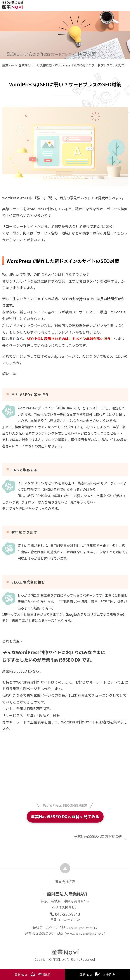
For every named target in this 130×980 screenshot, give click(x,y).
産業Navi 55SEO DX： (65, 933)
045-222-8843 (65, 914)
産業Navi (8, 65)
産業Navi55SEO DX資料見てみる (65, 816)
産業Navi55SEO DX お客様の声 (98, 836)
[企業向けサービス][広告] (35, 65)
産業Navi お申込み (98, 974)
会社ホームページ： (65, 927)
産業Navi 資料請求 (32, 974)
